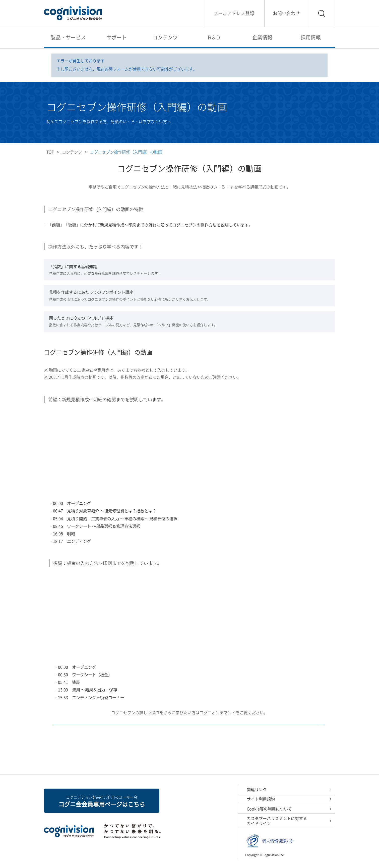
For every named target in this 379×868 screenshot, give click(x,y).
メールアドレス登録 (234, 13)
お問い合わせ (286, 13)
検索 (322, 13)
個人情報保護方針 (278, 841)
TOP (50, 152)
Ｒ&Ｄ (214, 37)
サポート (117, 37)
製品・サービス (68, 37)
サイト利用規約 (261, 799)
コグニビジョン (73, 13)
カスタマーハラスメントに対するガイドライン (277, 821)
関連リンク (257, 789)
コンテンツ (165, 37)
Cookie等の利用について (269, 809)
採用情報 (311, 37)
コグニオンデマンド (189, 741)
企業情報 (262, 37)
